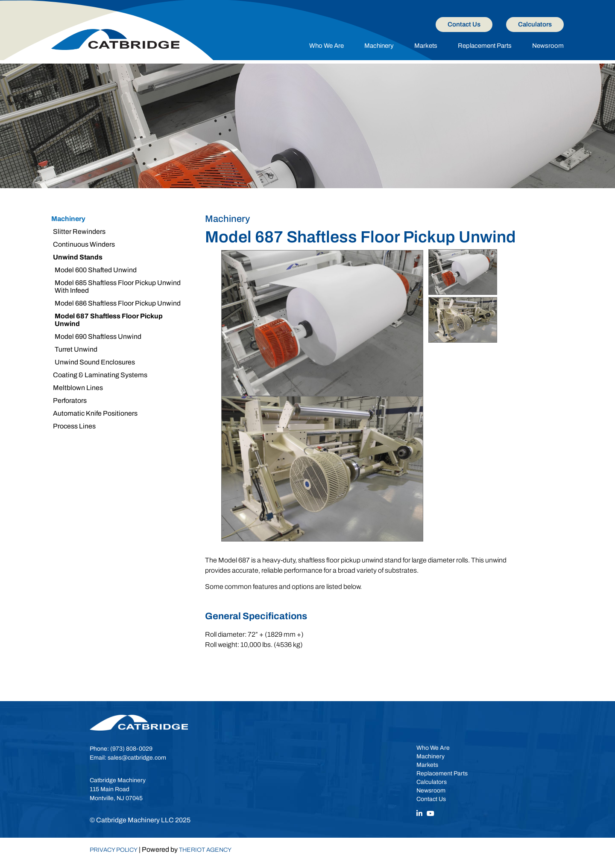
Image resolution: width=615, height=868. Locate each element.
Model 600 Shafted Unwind (96, 270)
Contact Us (464, 24)
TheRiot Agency (205, 850)
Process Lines (74, 426)
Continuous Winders (84, 244)
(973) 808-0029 (131, 749)
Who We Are (327, 46)
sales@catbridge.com (137, 758)
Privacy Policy (114, 850)
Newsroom (548, 46)
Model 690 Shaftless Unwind (98, 336)
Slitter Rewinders (79, 232)
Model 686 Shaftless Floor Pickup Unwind (118, 303)
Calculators (535, 24)
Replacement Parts (485, 46)
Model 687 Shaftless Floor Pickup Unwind (109, 320)
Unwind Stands (78, 257)
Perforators (70, 401)
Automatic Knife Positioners (95, 413)
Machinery (379, 46)
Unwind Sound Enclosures (95, 362)
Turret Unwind (76, 349)
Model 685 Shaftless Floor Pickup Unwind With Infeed (118, 287)
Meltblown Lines (78, 388)
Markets (426, 46)
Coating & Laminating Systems (100, 375)
